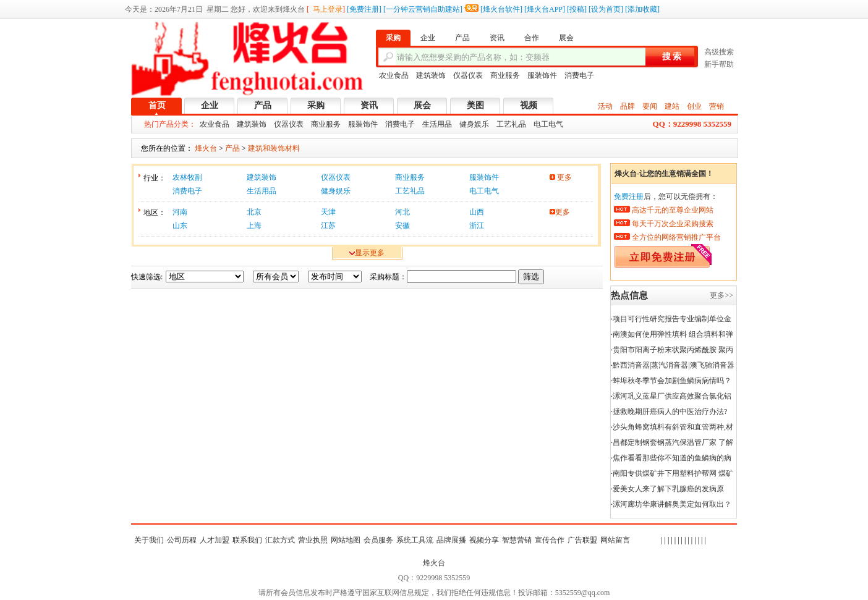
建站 (672, 106)
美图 (475, 105)
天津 (328, 212)
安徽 (402, 226)
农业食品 (394, 75)
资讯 (369, 105)
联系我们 (247, 540)
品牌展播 (451, 540)
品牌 (628, 106)
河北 (402, 212)
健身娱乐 (474, 124)
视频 (529, 105)
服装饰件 (542, 75)
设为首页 (606, 9)
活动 (605, 106)
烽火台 (434, 563)
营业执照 (313, 540)
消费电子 (579, 75)
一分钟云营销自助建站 (423, 9)
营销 (717, 106)
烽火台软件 (501, 9)
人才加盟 (215, 540)
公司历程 (182, 540)
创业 (694, 106)
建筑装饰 (431, 75)
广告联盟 (582, 540)
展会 (422, 105)
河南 (180, 212)
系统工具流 (415, 540)
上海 (254, 226)
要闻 (650, 106)
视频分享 (484, 540)
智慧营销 (517, 540)
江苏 (328, 226)
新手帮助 (719, 64)
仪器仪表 (468, 75)
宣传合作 (550, 540)
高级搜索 (719, 52)
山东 (180, 226)
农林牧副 (187, 177)
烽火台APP (545, 9)
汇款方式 (280, 540)
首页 (157, 105)
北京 (254, 212)
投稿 (577, 9)
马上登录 (328, 9)
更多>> (721, 295)
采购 (316, 105)
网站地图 (346, 540)
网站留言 (615, 540)
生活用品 (437, 124)
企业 (210, 105)
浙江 (477, 226)
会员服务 (378, 540)
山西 (477, 212)
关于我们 (149, 540)
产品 (263, 105)
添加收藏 (642, 9)
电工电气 (548, 124)
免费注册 (364, 9)
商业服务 (505, 75)
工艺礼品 (511, 124)
